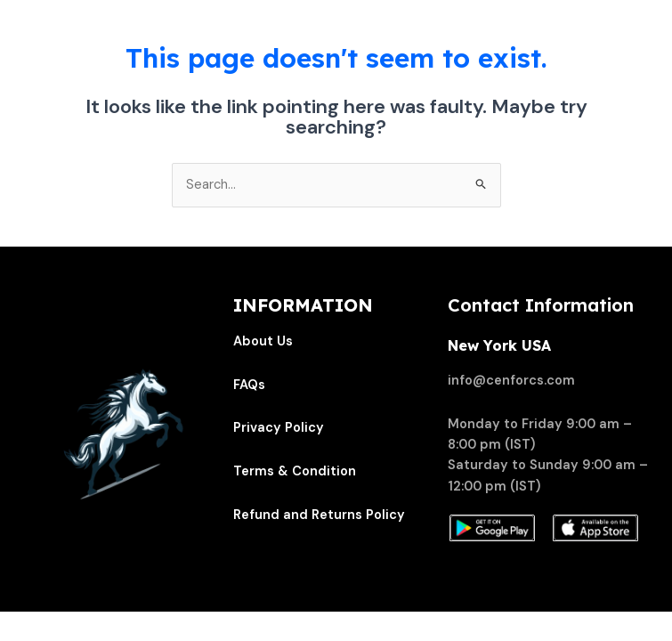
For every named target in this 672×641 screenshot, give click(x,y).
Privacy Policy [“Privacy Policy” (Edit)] (279, 428)
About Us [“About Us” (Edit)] (263, 341)
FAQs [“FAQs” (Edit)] (249, 385)
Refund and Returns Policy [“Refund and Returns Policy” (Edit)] (319, 515)
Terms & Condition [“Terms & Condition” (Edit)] (295, 471)
